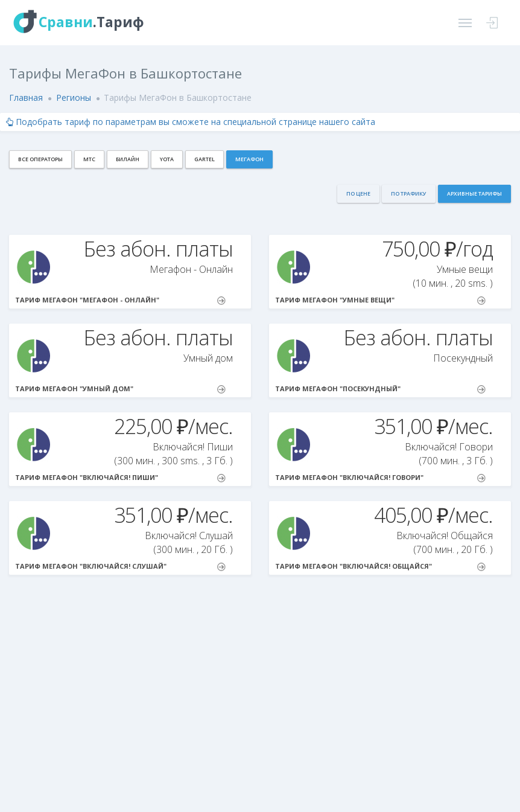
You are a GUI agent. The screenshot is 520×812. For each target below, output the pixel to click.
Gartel (205, 159)
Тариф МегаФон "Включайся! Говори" (380, 478)
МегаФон (249, 159)
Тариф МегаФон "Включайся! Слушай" (120, 566)
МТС (89, 159)
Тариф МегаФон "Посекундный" (380, 389)
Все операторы (40, 159)
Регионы (74, 98)
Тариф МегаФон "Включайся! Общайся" (380, 566)
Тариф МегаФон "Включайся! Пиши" (120, 478)
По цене (358, 193)
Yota (167, 159)
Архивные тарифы (474, 193)
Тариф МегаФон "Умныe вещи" (380, 300)
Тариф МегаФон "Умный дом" (120, 389)
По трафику (409, 193)
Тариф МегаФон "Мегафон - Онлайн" (120, 300)
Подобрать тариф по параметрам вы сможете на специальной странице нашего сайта (191, 122)
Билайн (128, 159)
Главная (26, 98)
